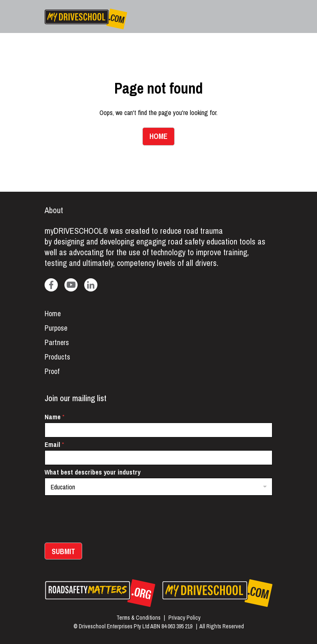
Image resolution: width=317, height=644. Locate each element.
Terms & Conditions (138, 618)
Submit (63, 551)
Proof (52, 371)
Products (57, 357)
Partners (57, 342)
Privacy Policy (185, 618)
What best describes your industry (92, 472)
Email (54, 445)
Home (53, 314)
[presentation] (107, 537)
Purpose (56, 328)
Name (54, 417)
